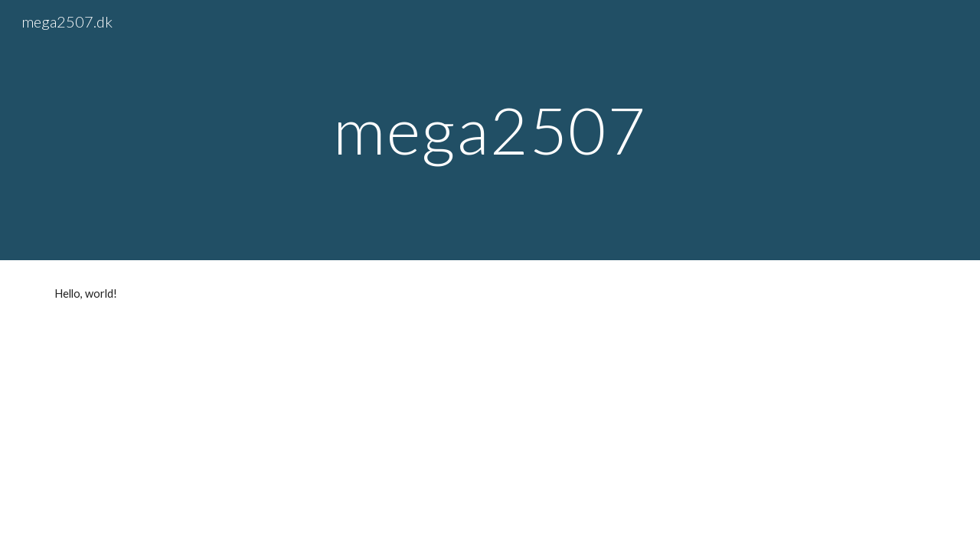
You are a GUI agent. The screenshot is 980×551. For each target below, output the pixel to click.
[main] (490, 130)
